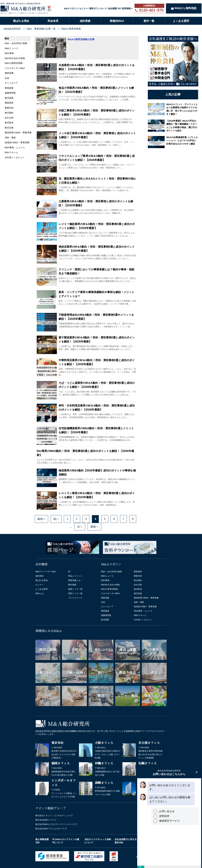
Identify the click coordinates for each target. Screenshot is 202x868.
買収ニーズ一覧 (75, 593)
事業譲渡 (105, 611)
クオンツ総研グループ (51, 808)
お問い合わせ (164, 811)
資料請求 (161, 816)
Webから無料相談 (184, 8)
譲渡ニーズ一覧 (75, 589)
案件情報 (72, 585)
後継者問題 (106, 615)
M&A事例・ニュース (143, 611)
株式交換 (138, 593)
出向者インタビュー (143, 620)
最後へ (94, 527)
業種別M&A (117, 21)
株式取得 (138, 589)
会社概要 (113, 8)
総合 (7, 38)
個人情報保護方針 (42, 841)
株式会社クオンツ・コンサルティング (53, 816)
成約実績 (85, 21)
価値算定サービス (166, 821)
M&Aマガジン (71, 8)
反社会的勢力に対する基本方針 (126, 841)
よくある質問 (181, 21)
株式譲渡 (105, 620)
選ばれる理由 (21, 21)
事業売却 (138, 576)
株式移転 (138, 580)
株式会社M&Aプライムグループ (50, 829)
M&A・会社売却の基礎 (111, 572)
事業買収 (138, 572)
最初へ (41, 519)
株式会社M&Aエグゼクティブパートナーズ (55, 824)
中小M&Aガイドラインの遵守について (66, 841)
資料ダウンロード (98, 8)
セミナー (84, 8)
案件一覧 (149, 21)
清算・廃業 (139, 602)
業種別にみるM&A (49, 631)
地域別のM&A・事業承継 (145, 607)
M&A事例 (105, 580)
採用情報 (126, 8)
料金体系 (53, 21)
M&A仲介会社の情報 (110, 585)
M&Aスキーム (140, 615)
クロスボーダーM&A (110, 593)
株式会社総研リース (45, 820)
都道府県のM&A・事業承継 (146, 598)
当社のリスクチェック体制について (98, 841)
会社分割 (138, 585)
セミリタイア (107, 607)
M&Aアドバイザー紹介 (46, 572)
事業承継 (105, 598)
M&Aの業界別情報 (109, 589)
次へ (80, 527)
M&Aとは (40, 593)
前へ (56, 519)
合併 (103, 602)
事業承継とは (74, 580)
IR (119, 8)
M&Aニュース (107, 576)
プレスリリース (75, 598)
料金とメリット (75, 576)
